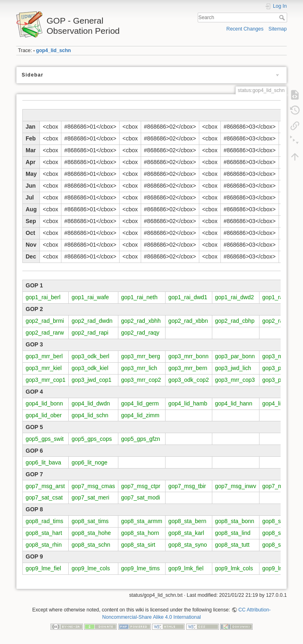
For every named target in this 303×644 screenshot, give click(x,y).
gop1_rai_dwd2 (235, 297)
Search (283, 18)
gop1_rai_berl (43, 297)
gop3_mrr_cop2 (141, 380)
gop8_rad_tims (45, 521)
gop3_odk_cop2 (189, 380)
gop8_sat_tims (90, 521)
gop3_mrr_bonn (189, 356)
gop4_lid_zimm (140, 415)
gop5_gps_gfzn (141, 439)
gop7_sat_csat (44, 497)
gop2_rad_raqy (140, 333)
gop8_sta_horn (140, 533)
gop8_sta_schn (91, 545)
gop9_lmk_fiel (186, 568)
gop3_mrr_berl (44, 356)
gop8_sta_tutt (232, 545)
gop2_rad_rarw (45, 333)
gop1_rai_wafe (90, 297)
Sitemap (278, 29)
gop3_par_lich (280, 368)
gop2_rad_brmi (45, 321)
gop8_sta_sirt (138, 545)
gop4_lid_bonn (44, 403)
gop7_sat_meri (90, 497)
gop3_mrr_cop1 (46, 380)
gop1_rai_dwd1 (188, 297)
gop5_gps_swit (45, 439)
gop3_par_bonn (235, 356)
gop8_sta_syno (188, 545)
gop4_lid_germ (140, 403)
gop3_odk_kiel (90, 368)
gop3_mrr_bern (188, 368)
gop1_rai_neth (140, 297)
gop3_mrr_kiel (44, 368)
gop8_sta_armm (142, 521)
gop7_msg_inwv (236, 486)
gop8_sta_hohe (91, 533)
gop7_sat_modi (141, 497)
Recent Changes (245, 29)
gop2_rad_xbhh (141, 321)
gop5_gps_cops (92, 439)
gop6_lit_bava (43, 462)
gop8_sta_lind (233, 533)
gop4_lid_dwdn (91, 403)
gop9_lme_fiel (43, 568)
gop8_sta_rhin (44, 545)
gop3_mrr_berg (141, 356)
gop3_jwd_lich (233, 368)
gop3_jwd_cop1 (92, 380)
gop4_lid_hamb (188, 403)
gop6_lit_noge (89, 462)
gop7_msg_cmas (93, 486)
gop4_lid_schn (54, 50)
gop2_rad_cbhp (235, 321)
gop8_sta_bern (187, 521)
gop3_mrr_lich (139, 368)
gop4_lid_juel (279, 403)
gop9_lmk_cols (234, 568)
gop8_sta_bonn (235, 521)
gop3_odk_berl (90, 356)
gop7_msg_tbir (187, 486)
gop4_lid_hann (234, 403)
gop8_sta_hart (44, 533)
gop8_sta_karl (186, 533)
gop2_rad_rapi (90, 333)
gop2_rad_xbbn (188, 321)
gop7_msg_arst (45, 486)
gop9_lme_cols (91, 568)
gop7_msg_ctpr (141, 486)
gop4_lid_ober (44, 415)
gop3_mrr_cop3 (235, 380)
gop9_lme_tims (141, 568)
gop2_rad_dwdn (92, 321)
